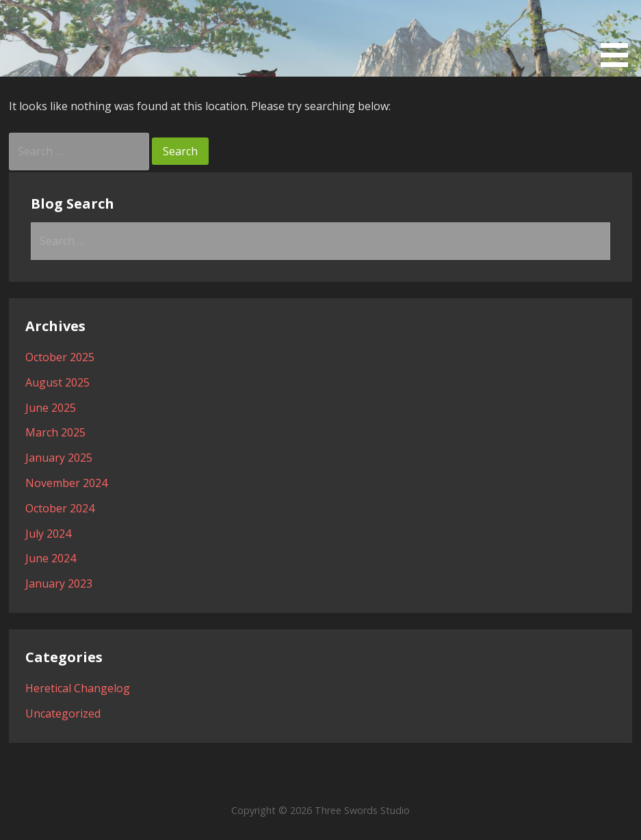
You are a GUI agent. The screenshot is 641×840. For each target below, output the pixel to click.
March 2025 (55, 432)
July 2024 (48, 534)
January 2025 (59, 458)
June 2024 (51, 558)
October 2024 (60, 508)
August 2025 (57, 382)
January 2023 (59, 583)
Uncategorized (63, 713)
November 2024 (66, 483)
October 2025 (60, 357)
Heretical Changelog (78, 688)
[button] (619, 36)
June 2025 (51, 408)
